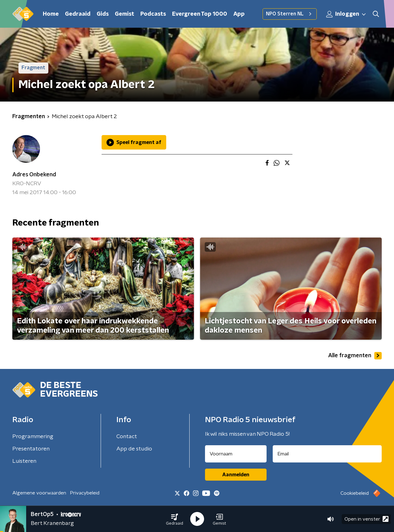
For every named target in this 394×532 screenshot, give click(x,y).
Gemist (125, 14)
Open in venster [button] (366, 519)
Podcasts (153, 14)
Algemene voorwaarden (39, 493)
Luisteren (24, 461)
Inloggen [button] (346, 14)
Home (51, 14)
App (239, 14)
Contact (127, 437)
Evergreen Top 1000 (200, 14)
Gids (103, 14)
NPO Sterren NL (290, 14)
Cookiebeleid (355, 493)
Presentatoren (31, 449)
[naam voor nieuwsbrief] (236, 454)
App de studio (134, 449)
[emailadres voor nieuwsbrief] (327, 454)
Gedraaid (78, 14)
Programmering (33, 437)
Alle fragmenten (355, 356)
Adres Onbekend (34, 175)
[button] (175, 519)
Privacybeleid (85, 493)
